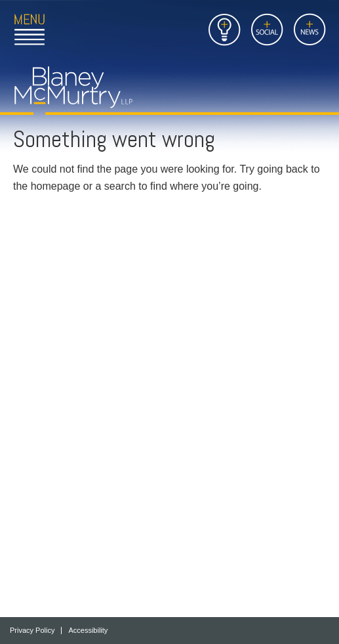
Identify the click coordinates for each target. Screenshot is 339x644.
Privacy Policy (32, 631)
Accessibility (88, 631)
